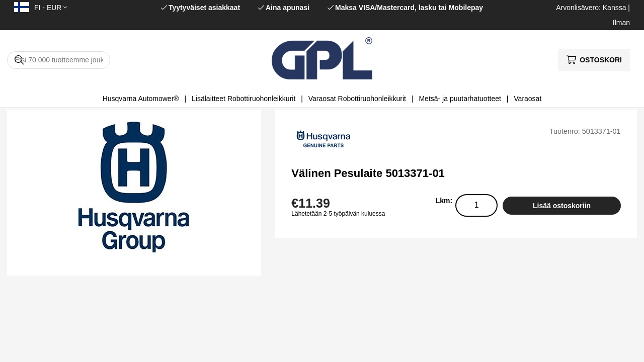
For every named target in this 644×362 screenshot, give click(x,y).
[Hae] (59, 60)
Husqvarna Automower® (141, 99)
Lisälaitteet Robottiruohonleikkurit (244, 99)
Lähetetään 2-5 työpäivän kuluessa (338, 214)
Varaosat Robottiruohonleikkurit (357, 99)
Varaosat (528, 99)
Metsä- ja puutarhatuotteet (460, 99)
